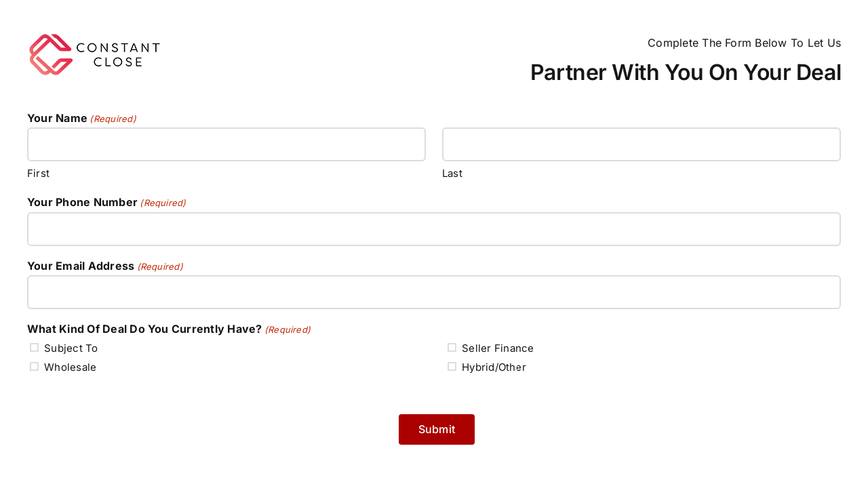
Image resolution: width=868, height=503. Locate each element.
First (38, 173)
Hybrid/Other (494, 367)
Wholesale (70, 367)
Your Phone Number (107, 203)
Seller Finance (498, 348)
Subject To (71, 348)
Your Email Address (105, 266)
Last (452, 173)
